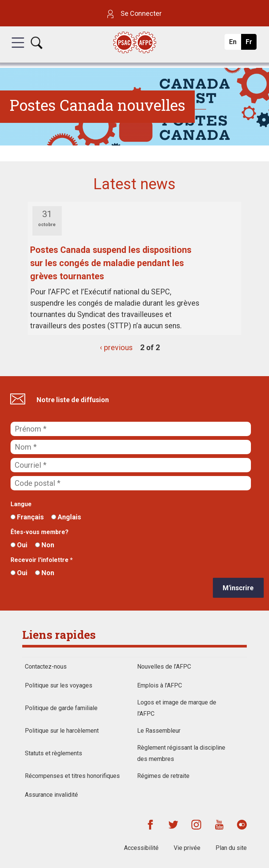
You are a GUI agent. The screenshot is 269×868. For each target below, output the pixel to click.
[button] (18, 49)
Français (27, 517)
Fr (251, 44)
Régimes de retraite (163, 776)
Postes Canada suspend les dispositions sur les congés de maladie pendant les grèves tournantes (111, 263)
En (235, 44)
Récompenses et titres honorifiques (72, 776)
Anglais (66, 517)
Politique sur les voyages (59, 685)
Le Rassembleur (159, 731)
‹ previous (116, 348)
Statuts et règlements (53, 753)
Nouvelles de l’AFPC (164, 667)
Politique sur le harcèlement (62, 731)
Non (45, 545)
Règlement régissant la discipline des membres (181, 753)
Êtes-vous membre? (40, 532)
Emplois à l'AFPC (160, 685)
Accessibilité (141, 848)
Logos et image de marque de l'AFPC (177, 708)
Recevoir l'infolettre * (42, 560)
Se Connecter (134, 13)
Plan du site (231, 848)
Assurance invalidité (51, 795)
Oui (19, 545)
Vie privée (187, 848)
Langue (21, 504)
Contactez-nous (46, 667)
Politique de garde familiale (61, 708)
